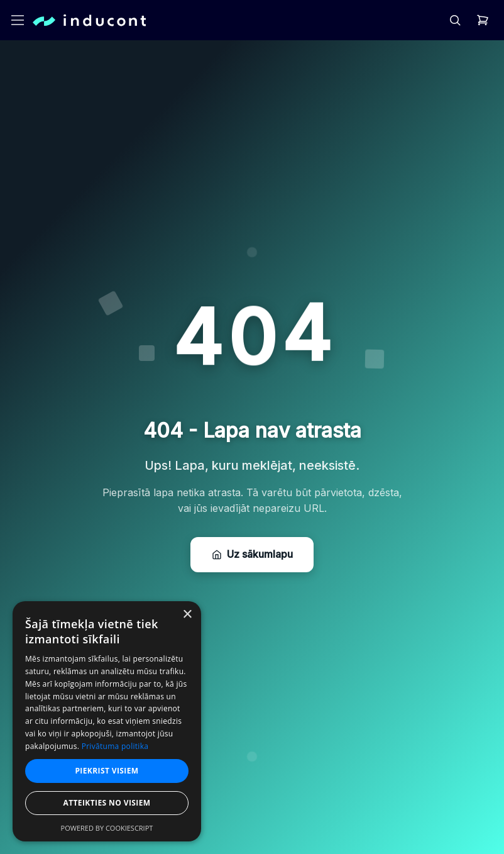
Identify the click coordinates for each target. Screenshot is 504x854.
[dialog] (107, 721)
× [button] (187, 615)
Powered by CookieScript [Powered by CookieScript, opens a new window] (107, 828)
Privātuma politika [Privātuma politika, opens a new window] (115, 746)
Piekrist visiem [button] (107, 771)
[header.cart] (483, 20)
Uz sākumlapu (252, 555)
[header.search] (455, 20)
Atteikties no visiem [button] (107, 803)
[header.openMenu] (18, 20)
